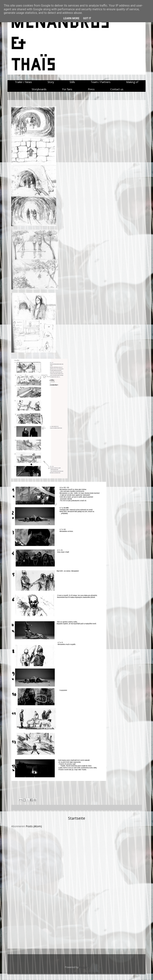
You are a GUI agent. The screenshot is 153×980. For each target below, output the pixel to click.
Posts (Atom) (34, 826)
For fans (67, 89)
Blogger (83, 967)
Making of (132, 82)
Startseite (77, 818)
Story (51, 82)
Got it (87, 18)
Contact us (117, 89)
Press (91, 89)
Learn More (71, 18)
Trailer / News (23, 82)
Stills (72, 82)
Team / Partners (101, 82)
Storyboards (39, 89)
